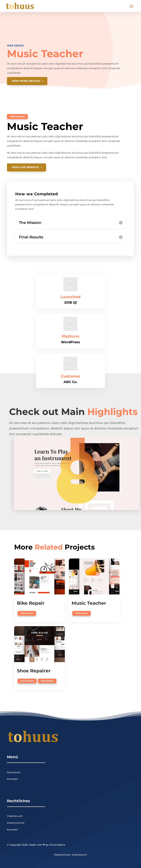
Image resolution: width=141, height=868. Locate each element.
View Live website (25, 167)
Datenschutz (16, 823)
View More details (26, 81)
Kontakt (12, 779)
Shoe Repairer (34, 671)
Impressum (15, 816)
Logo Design (27, 681)
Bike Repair (31, 603)
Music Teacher (89, 603)
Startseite (14, 772)
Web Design (15, 45)
